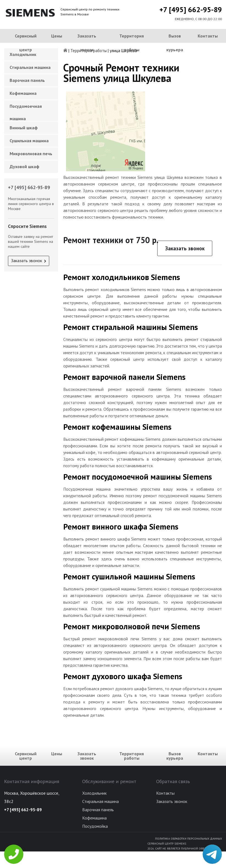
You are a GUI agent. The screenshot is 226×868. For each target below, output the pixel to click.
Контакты (208, 36)
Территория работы (132, 43)
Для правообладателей (204, 866)
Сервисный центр (26, 43)
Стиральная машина (30, 67)
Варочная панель (27, 80)
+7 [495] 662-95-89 (191, 10)
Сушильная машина (29, 141)
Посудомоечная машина (26, 108)
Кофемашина (23, 93)
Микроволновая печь (31, 154)
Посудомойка (95, 826)
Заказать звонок (87, 43)
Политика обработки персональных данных (188, 839)
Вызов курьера (175, 43)
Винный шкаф (24, 128)
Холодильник (94, 793)
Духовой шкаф (24, 166)
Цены (57, 36)
